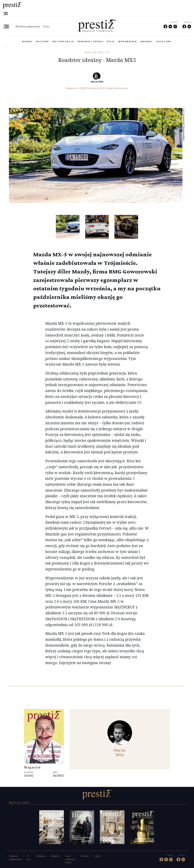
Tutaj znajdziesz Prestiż (70, 859)
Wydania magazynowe (28, 26)
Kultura (43, 41)
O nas (46, 26)
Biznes (27, 41)
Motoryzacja (63, 41)
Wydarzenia (128, 41)
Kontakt (85, 856)
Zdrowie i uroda (90, 41)
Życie (111, 41)
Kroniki (147, 41)
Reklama (55, 856)
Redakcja (41, 856)
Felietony (164, 41)
